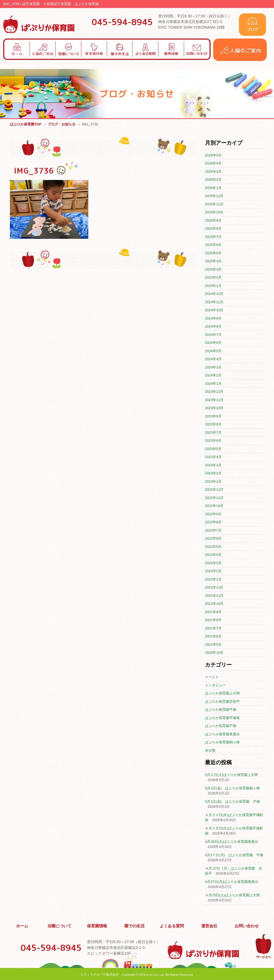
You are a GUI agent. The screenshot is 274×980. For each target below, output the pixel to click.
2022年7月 (213, 531)
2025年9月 (213, 221)
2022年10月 (214, 506)
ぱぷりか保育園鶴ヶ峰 (222, 742)
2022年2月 (213, 571)
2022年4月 (213, 555)
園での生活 (135, 925)
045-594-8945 (122, 22)
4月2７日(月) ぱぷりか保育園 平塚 (234, 855)
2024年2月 (213, 376)
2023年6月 (213, 441)
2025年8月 (213, 229)
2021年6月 (213, 637)
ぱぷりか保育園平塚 (221, 710)
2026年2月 (213, 180)
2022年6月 (213, 539)
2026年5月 (213, 155)
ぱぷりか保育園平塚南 (222, 718)
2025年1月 (213, 286)
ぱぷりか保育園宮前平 (222, 702)
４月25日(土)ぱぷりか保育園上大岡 (232, 895)
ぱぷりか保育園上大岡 (222, 693)
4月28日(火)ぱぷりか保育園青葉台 (232, 842)
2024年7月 (213, 335)
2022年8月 (213, 522)
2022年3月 (213, 563)
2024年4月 (213, 359)
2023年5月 (213, 449)
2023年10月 (214, 408)
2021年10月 (214, 604)
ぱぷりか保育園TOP (26, 124)
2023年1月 (213, 482)
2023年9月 (213, 416)
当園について (60, 925)
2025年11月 (214, 204)
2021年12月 (214, 588)
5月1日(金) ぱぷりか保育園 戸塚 (232, 802)
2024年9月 (213, 319)
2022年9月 (213, 514)
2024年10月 (214, 310)
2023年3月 (213, 465)
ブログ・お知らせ (62, 124)
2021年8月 (213, 620)
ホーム (22, 925)
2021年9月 (213, 612)
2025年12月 (214, 196)
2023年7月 (213, 433)
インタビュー (215, 685)
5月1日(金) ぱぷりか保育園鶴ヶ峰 (232, 788)
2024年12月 (214, 294)
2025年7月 (213, 237)
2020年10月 (214, 653)
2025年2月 (213, 278)
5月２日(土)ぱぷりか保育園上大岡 (231, 775)
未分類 (210, 751)
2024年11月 (214, 302)
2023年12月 (214, 392)
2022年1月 (213, 580)
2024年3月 (213, 368)
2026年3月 (213, 172)
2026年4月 (213, 164)
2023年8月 (213, 424)
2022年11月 (214, 498)
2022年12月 (214, 490)
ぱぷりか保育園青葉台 (222, 734)
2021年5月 (213, 645)
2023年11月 (214, 400)
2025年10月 (214, 212)
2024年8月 (213, 327)
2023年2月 (213, 473)
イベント (212, 677)
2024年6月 (213, 343)
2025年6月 (213, 245)
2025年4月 (213, 261)
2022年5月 (213, 547)
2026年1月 (213, 188)
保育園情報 (97, 925)
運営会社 (210, 925)
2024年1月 (213, 384)
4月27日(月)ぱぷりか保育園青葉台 (232, 882)
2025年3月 (213, 270)
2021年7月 (213, 629)
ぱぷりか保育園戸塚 (221, 726)
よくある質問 (172, 925)
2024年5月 (213, 351)
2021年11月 (214, 596)
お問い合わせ (247, 925)
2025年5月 (213, 253)
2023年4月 (213, 457)
